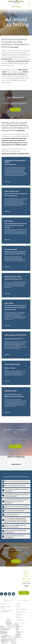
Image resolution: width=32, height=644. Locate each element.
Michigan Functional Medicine (6, 624)
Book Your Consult (15, 110)
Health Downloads (6, 617)
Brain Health (19, 602)
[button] (29, 3)
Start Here (3, 591)
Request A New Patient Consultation (24, 580)
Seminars (18, 614)
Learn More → (8, 181)
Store (17, 625)
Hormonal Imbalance (22, 597)
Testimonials (19, 619)
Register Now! (16, 549)
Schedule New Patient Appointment (6, 599)
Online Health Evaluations (4, 620)
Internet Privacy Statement (8, 642)
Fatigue (18, 591)
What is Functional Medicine (6, 595)
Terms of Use (25, 640)
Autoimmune (19, 607)
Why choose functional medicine (7, 628)
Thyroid (18, 594)
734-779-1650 (16, 7)
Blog (2, 614)
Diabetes (18, 605)
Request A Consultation (15, 446)
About (18, 617)
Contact (18, 622)
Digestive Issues (20, 599)
